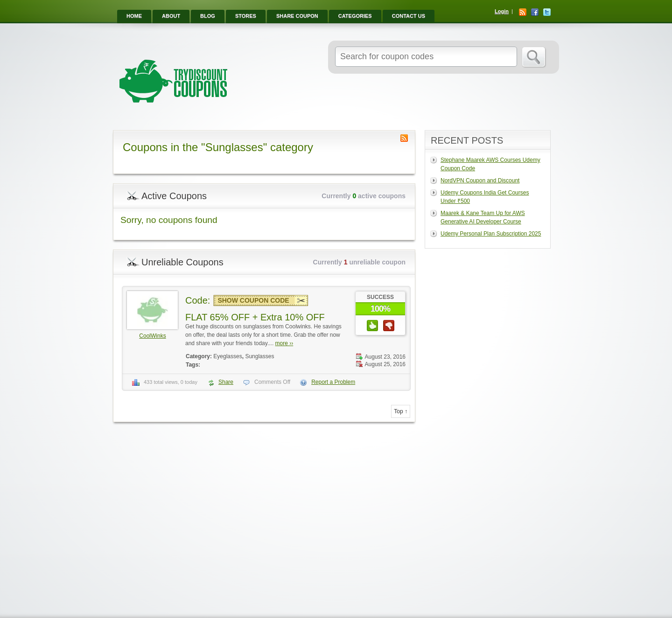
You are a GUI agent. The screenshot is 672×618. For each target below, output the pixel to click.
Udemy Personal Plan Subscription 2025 (491, 234)
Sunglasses (259, 356)
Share (226, 382)
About (171, 16)
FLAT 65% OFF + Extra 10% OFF (255, 317)
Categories (355, 16)
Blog (208, 16)
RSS (523, 12)
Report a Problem (333, 382)
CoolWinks (152, 336)
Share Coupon (297, 16)
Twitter (547, 12)
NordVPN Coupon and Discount (480, 181)
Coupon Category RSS (404, 138)
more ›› (284, 343)
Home (134, 16)
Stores (246, 16)
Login (502, 11)
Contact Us (409, 16)
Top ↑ (401, 411)
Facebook (535, 12)
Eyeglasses (227, 356)
